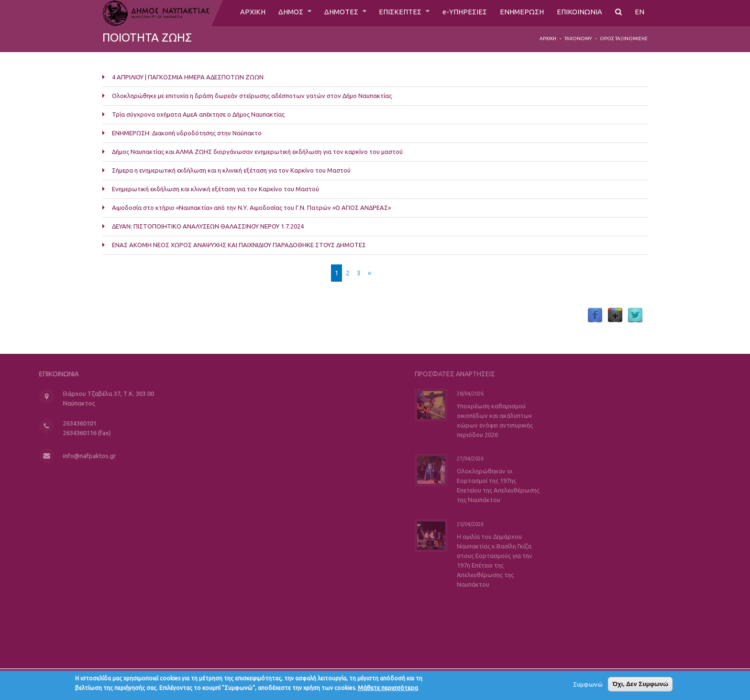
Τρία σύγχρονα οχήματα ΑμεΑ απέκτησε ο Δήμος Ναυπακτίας (198, 114)
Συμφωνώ (588, 686)
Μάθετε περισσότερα (388, 689)
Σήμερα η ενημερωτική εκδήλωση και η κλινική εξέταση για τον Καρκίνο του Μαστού (231, 170)
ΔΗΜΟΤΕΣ (333, 13)
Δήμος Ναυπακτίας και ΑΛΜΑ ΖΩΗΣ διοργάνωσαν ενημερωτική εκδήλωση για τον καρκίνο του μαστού (257, 152)
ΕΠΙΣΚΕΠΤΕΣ (395, 13)
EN (640, 13)
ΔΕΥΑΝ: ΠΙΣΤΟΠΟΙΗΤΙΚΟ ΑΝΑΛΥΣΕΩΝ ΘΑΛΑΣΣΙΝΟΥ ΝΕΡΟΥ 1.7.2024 (208, 226)
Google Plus (615, 316)
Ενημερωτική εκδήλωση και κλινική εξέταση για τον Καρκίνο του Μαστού (215, 189)
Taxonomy (578, 38)
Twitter (635, 316)
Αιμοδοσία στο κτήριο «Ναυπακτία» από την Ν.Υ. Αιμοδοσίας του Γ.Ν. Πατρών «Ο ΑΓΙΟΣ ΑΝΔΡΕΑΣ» (251, 208)
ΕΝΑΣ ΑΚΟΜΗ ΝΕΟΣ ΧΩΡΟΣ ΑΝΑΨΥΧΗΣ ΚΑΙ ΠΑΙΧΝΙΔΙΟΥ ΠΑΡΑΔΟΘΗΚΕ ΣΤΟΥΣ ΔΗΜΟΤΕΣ (239, 245)
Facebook (595, 316)
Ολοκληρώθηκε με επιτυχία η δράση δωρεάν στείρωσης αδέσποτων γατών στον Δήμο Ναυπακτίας (252, 96)
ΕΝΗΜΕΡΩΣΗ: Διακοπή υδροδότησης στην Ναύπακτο (187, 133)
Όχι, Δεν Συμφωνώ (640, 686)
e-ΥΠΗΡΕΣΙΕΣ (461, 13)
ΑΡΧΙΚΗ (240, 13)
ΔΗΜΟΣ (280, 13)
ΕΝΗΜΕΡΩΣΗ (520, 13)
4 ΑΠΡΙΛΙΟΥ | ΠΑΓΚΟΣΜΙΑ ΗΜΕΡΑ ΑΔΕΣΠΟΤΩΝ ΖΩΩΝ (188, 77)
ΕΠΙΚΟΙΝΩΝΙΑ (579, 13)
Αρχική (548, 38)
